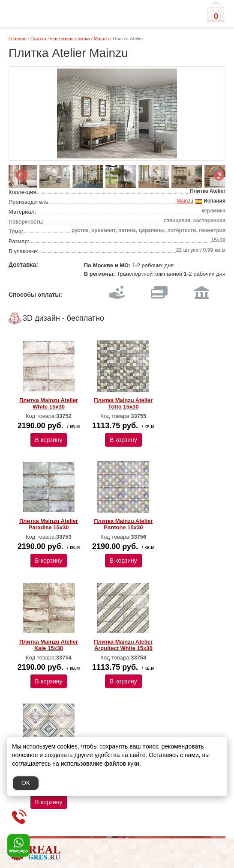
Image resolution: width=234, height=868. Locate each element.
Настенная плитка (70, 39)
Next (217, 173)
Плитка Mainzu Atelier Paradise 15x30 (49, 524)
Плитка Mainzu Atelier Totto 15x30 (123, 403)
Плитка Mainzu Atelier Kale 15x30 (49, 645)
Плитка (38, 39)
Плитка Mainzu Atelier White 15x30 (49, 403)
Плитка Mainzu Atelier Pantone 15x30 (123, 524)
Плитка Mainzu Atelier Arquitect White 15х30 (123, 645)
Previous (19, 173)
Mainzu (101, 39)
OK (26, 783)
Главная (18, 39)
